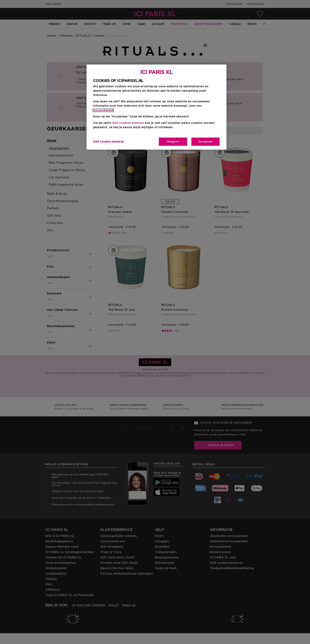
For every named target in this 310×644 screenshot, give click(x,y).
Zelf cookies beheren (128, 123)
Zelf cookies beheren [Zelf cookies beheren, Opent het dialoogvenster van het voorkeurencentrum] (108, 142)
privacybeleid (103, 110)
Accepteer (206, 142)
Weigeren (173, 142)
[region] (157, 107)
